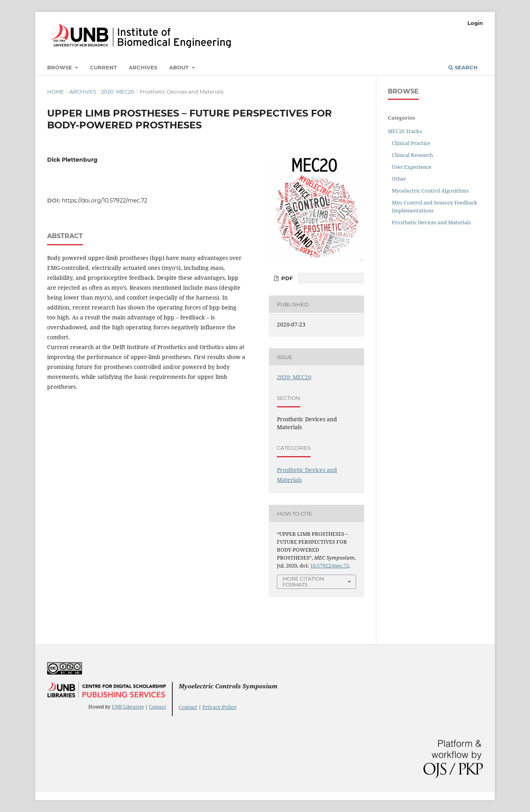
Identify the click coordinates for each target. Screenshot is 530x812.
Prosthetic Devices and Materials (431, 222)
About (180, 67)
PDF (286, 278)
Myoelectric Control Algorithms (430, 191)
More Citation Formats (303, 582)
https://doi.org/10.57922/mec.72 (105, 201)
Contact (157, 707)
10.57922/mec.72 (330, 566)
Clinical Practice (411, 143)
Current (103, 67)
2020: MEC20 (118, 92)
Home (56, 92)
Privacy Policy (219, 707)
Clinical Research (412, 155)
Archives (143, 67)
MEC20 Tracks (405, 131)
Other (399, 179)
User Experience (412, 167)
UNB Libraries (128, 707)
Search (463, 67)
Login (475, 23)
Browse (60, 67)
